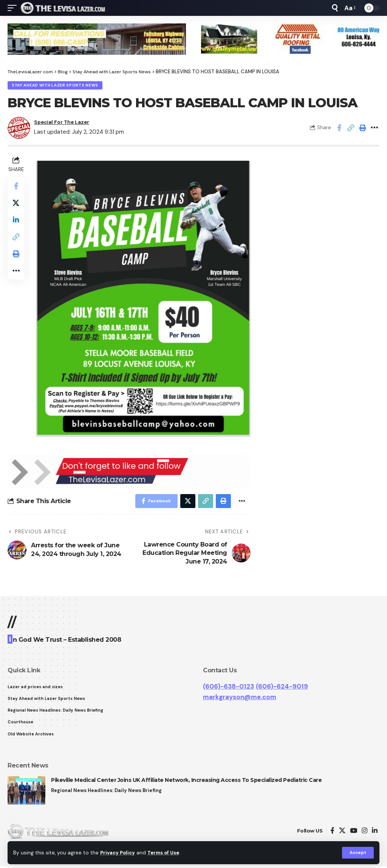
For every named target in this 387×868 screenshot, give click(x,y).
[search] (335, 8)
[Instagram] (365, 833)
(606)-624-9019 (282, 687)
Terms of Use (167, 852)
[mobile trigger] (14, 8)
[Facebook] (332, 833)
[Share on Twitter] (17, 205)
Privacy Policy (119, 852)
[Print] (362, 128)
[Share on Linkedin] (17, 224)
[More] (374, 128)
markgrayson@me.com (240, 698)
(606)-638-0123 (228, 687)
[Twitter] (342, 833)
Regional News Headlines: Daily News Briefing (107, 793)
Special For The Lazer (65, 123)
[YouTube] (354, 833)
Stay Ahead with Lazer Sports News (55, 86)
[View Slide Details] (97, 39)
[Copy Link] (351, 128)
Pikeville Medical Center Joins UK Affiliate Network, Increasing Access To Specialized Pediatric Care (186, 782)
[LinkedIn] (375, 833)
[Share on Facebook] (339, 128)
